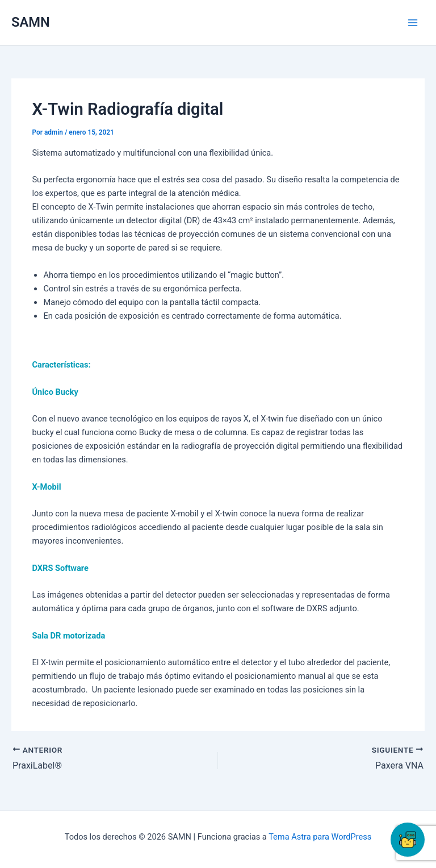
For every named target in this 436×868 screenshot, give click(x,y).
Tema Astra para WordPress (320, 837)
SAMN (31, 22)
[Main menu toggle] (413, 23)
